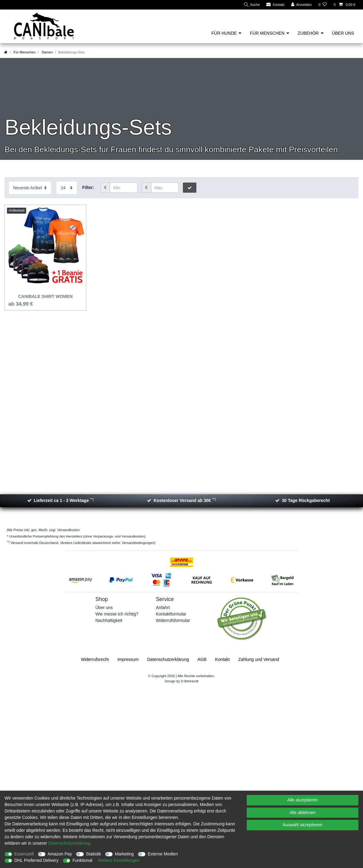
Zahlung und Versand (259, 659)
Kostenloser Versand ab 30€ (185, 500)
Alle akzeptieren (303, 800)
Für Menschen (267, 33)
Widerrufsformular (173, 620)
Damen (47, 52)
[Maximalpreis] (165, 188)
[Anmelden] (301, 5)
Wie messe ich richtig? (117, 614)
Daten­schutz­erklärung (168, 659)
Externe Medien (163, 854)
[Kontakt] (275, 5)
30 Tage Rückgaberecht (306, 500)
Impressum (128, 659)
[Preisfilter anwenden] (190, 188)
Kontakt (222, 659)
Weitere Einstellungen (119, 860)
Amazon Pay (60, 854)
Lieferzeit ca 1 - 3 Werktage (64, 500)
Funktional (82, 860)
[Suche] (251, 5)
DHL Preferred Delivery (37, 860)
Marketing (124, 854)
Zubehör (308, 33)
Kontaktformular (171, 614)
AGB (202, 659)
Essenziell (24, 854)
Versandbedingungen (138, 543)
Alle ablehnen (302, 812)
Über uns (343, 33)
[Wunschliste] (323, 5)
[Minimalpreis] (124, 188)
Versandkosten (68, 530)
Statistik (93, 854)
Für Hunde (224, 33)
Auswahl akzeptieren (302, 825)
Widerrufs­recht (95, 659)
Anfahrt (163, 608)
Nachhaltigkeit (109, 620)
